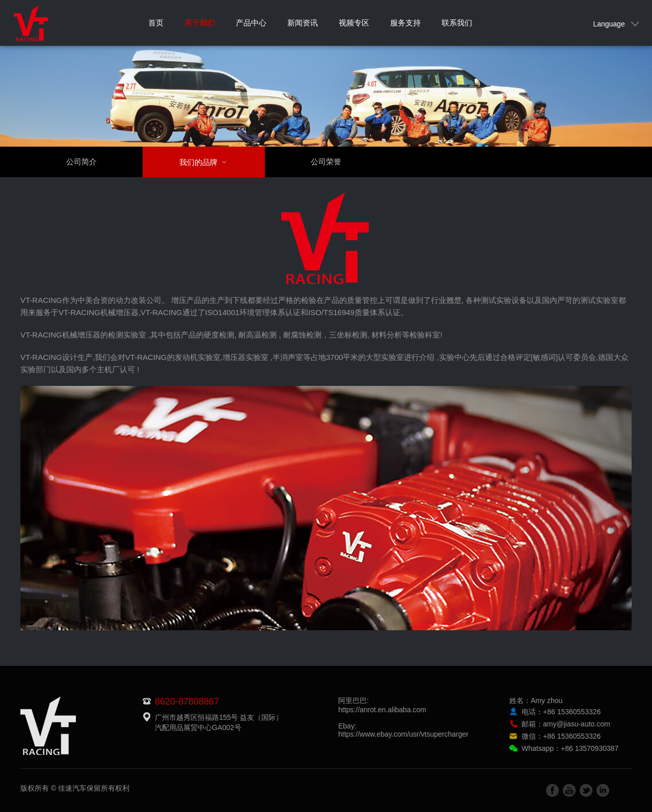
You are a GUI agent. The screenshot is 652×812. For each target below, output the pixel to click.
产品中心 (251, 23)
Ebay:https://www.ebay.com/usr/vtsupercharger (403, 730)
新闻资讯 (303, 23)
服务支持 (405, 23)
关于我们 (200, 23)
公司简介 (81, 162)
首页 (156, 23)
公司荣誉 (326, 162)
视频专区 (354, 23)
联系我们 (457, 23)
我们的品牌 (209, 162)
